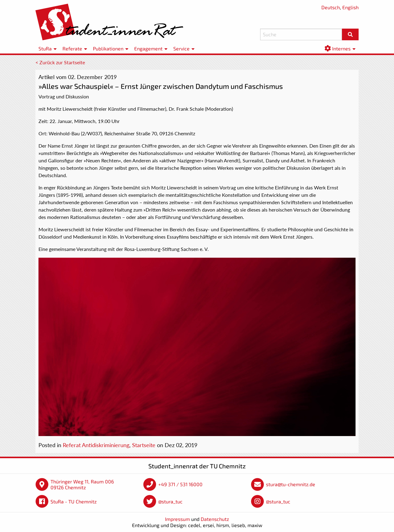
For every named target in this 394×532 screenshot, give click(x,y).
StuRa (45, 48)
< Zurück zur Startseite (60, 62)
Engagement (148, 48)
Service (181, 48)
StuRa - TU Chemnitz (74, 501)
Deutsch (331, 7)
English (350, 7)
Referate (72, 48)
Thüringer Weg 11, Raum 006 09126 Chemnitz (82, 484)
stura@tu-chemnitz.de (291, 484)
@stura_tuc (170, 501)
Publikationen (108, 48)
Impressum (177, 519)
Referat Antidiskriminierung (96, 445)
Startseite (144, 445)
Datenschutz (215, 519)
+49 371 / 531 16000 (180, 484)
